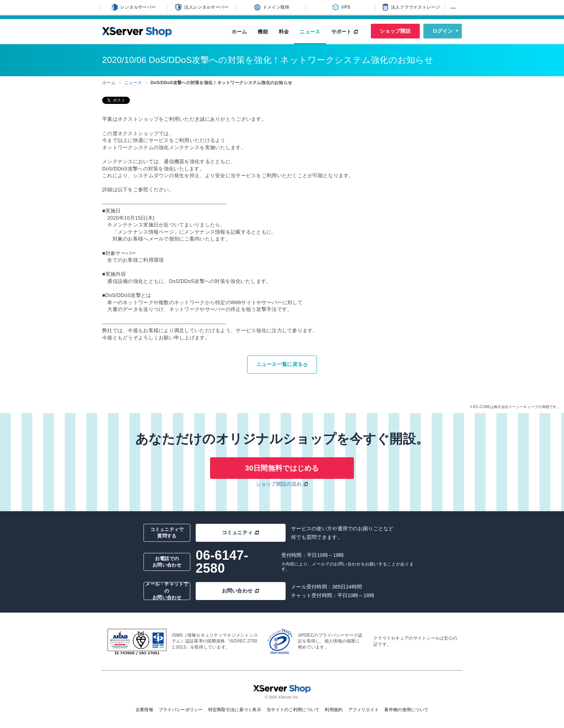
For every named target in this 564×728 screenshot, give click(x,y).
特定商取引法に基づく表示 (235, 710)
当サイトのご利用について (293, 710)
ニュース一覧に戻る (282, 364)
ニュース (310, 32)
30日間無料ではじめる (282, 468)
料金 (284, 32)
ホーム (239, 32)
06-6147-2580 (222, 562)
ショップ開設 (395, 31)
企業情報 (144, 710)
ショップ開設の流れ (279, 484)
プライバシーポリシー (181, 710)
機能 (263, 32)
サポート (345, 32)
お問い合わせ (241, 591)
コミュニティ (241, 532)
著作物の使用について (406, 710)
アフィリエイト (364, 710)
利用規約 (334, 710)
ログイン (443, 31)
